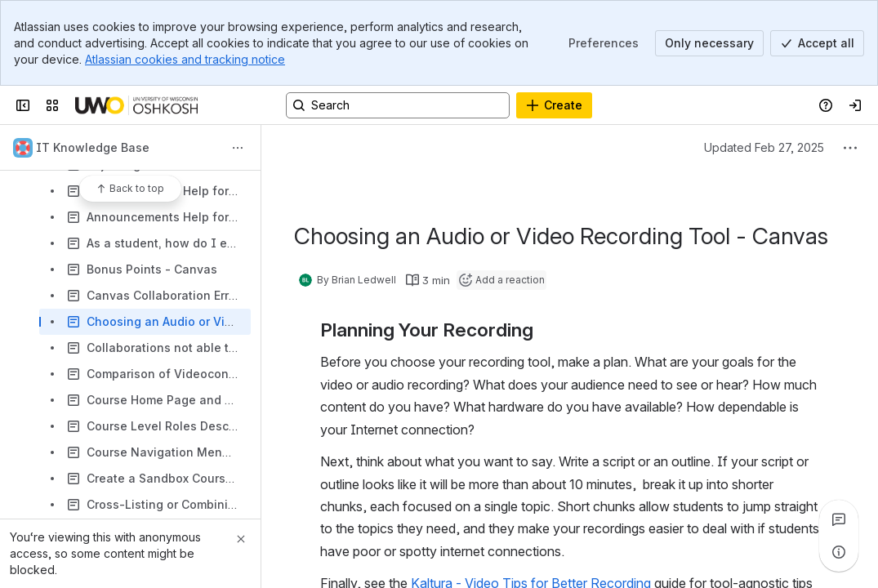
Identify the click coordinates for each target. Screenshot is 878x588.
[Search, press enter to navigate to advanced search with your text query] (398, 105)
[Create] (554, 105)
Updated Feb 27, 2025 (764, 147)
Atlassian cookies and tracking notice (185, 59)
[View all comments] (839, 519)
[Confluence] (136, 105)
